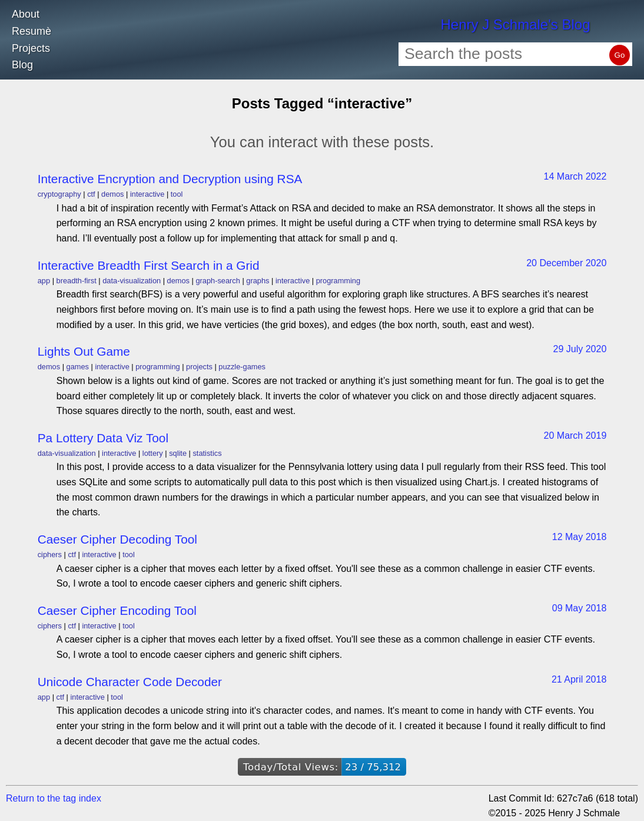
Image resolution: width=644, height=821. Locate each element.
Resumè (31, 31)
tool (177, 194)
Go (620, 55)
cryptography (59, 194)
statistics (207, 453)
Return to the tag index (54, 798)
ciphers (50, 554)
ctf (91, 194)
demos (112, 194)
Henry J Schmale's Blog (515, 24)
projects (199, 367)
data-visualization (132, 281)
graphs (258, 281)
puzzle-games (242, 367)
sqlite (178, 453)
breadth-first (77, 281)
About (26, 14)
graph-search (218, 281)
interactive (147, 194)
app (44, 281)
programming (338, 281)
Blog (22, 65)
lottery (153, 453)
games (78, 367)
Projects (31, 48)
